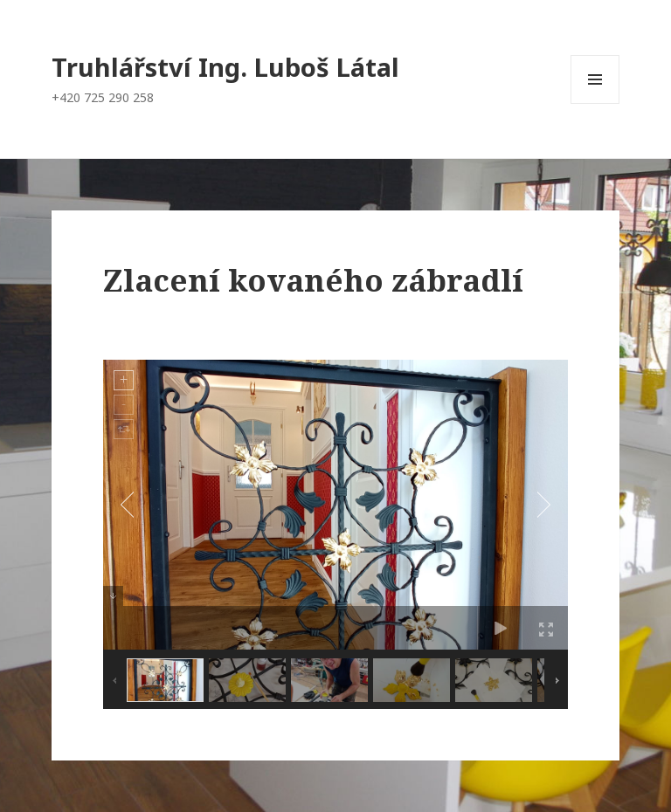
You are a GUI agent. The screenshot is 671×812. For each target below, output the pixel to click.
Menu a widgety (595, 103)
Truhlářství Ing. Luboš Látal (225, 67)
